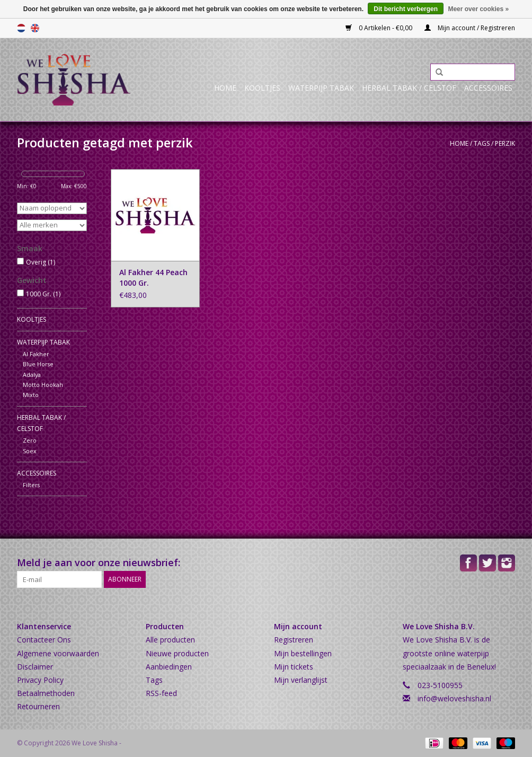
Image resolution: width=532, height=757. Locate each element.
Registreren (294, 640)
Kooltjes (262, 88)
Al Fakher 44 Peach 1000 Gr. (153, 278)
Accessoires (488, 88)
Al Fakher (36, 354)
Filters (31, 485)
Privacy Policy (40, 680)
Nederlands (21, 28)
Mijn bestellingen (303, 653)
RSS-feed (161, 693)
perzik (505, 143)
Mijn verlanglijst (301, 680)
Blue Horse (38, 364)
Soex (30, 451)
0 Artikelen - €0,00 (380, 28)
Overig (41, 262)
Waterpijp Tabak (321, 88)
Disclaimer (35, 667)
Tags (482, 143)
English (35, 28)
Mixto (31, 395)
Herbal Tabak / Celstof (409, 88)
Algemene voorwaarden (58, 653)
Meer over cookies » (478, 9)
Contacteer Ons (44, 640)
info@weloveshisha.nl (454, 698)
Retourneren (38, 706)
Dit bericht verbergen (406, 9)
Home (225, 88)
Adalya (32, 375)
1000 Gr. (43, 294)
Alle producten (170, 640)
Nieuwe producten (177, 653)
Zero (30, 440)
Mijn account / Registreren (470, 28)
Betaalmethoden (46, 693)
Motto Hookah (43, 385)
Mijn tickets (294, 667)
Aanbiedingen (169, 667)
